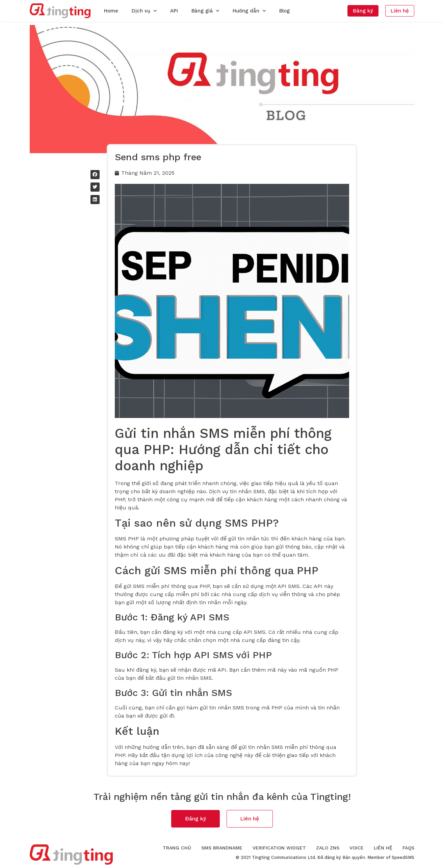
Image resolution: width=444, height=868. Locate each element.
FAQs (408, 848)
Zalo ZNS (328, 848)
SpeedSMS (403, 857)
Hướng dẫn (249, 11)
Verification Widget (279, 848)
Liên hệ (383, 848)
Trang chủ (177, 848)
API (174, 11)
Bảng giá (205, 11)
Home (111, 11)
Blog (284, 11)
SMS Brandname (222, 848)
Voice (357, 848)
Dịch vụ (144, 11)
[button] (363, 11)
